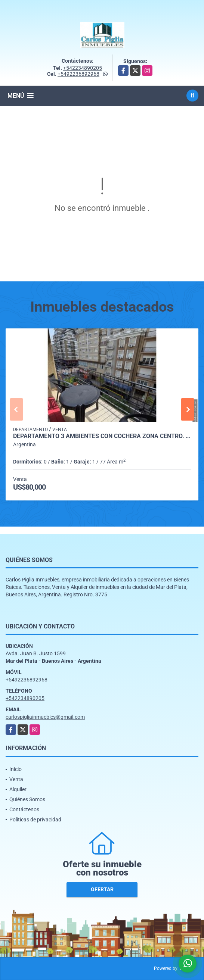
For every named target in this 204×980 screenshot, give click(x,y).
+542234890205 (83, 68)
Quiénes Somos (27, 799)
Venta (16, 779)
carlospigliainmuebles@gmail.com (45, 717)
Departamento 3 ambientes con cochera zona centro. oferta (102, 436)
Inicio (16, 769)
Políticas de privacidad (35, 820)
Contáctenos (24, 809)
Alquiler (18, 789)
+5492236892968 (78, 74)
